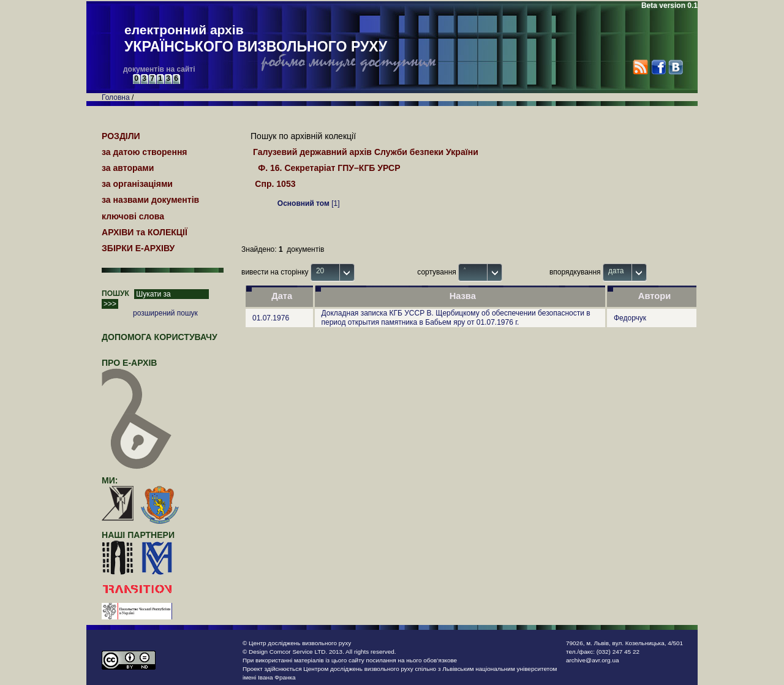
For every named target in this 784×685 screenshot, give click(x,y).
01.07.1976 (271, 318)
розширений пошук (165, 313)
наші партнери (138, 535)
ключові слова (133, 216)
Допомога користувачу (160, 337)
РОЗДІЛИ (121, 136)
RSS (640, 67)
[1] (309, 203)
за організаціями (137, 184)
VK (675, 67)
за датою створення (145, 152)
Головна (116, 97)
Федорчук (630, 318)
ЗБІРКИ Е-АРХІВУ (138, 248)
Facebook (658, 67)
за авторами (128, 168)
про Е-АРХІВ (137, 368)
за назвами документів (150, 200)
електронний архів (256, 39)
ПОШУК (115, 293)
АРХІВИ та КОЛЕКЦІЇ (145, 232)
